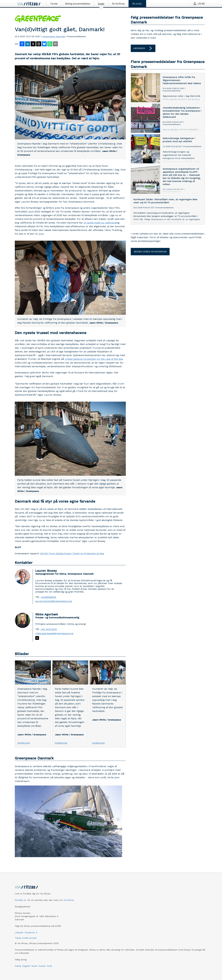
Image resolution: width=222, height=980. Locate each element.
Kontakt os (21, 900)
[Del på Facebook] (22, 44)
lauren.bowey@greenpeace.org (54, 601)
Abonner (143, 48)
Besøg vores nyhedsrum (150, 252)
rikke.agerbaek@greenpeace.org (54, 633)
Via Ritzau (69, 900)
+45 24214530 (49, 629)
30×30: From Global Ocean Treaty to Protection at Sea (72, 553)
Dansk (18, 966)
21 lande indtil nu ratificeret (100, 223)
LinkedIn (19, 932)
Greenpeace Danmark (54, 36)
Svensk (42, 966)
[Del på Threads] (39, 44)
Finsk (49, 966)
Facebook (30, 932)
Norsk (34, 966)
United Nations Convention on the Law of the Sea (94, 359)
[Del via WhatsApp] (50, 44)
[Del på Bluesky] (44, 44)
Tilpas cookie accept (26, 938)
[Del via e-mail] (55, 44)
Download (24, 743)
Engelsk (26, 966)
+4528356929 (48, 597)
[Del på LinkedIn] (28, 44)
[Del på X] (33, 44)
